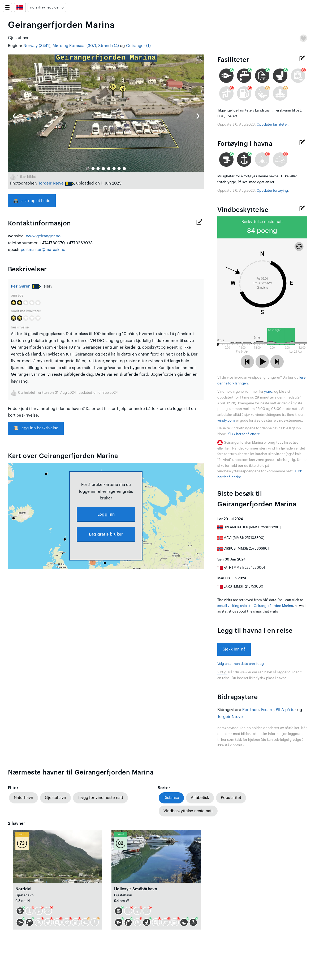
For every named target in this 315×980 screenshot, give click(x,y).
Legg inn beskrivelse (36, 428)
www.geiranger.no (43, 236)
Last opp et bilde (32, 201)
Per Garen (21, 286)
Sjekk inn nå (234, 649)
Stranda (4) (109, 46)
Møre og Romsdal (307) (74, 46)
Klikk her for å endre (244, 434)
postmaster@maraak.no (43, 250)
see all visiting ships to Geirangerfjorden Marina (255, 606)
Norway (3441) (37, 46)
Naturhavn (23, 798)
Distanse (171, 798)
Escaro (267, 710)
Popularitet (231, 798)
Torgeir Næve (51, 183)
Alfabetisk (200, 798)
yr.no (268, 392)
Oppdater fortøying (272, 191)
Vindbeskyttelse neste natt (188, 811)
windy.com (226, 421)
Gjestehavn (55, 798)
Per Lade (251, 710)
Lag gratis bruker (106, 534)
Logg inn (106, 514)
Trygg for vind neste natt (100, 798)
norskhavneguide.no (47, 7)
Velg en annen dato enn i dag (241, 664)
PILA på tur (286, 710)
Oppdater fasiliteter (272, 125)
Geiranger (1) (138, 46)
